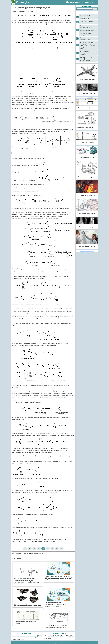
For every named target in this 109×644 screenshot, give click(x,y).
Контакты (90, 2)
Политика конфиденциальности (81, 642)
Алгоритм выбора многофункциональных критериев (87, 53)
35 (30, 549)
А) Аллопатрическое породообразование (86, 39)
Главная (71, 2)
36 (34, 549)
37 (39, 549)
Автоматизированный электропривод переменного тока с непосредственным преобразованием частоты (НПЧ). (88, 45)
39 (48, 549)
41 (57, 549)
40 (52, 549)
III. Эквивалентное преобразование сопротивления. (85, 17)
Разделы (80, 2)
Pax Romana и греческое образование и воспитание (88, 22)
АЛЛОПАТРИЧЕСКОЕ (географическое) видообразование (86, 59)
